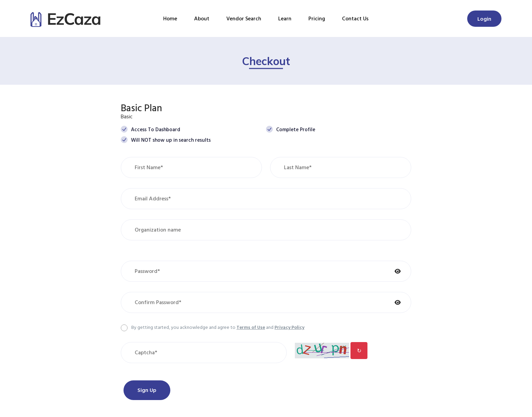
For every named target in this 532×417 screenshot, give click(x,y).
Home (170, 18)
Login (484, 19)
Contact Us (355, 18)
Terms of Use (251, 327)
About (202, 18)
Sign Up (147, 390)
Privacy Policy (289, 327)
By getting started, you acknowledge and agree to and (218, 327)
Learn (285, 18)
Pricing (317, 18)
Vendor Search (244, 18)
